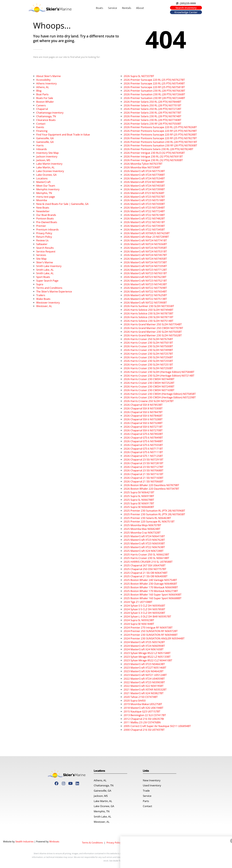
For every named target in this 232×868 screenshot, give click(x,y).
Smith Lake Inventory (49, 266)
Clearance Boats (46, 120)
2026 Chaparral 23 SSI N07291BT (143, 459)
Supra (40, 284)
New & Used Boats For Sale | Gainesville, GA (62, 204)
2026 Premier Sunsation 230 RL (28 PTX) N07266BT (154, 94)
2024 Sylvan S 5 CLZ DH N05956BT (144, 606)
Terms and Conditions (49, 288)
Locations (42, 178)
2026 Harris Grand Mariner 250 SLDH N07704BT (153, 324)
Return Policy (44, 237)
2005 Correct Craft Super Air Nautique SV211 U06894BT (157, 726)
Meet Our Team (46, 186)
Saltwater (42, 244)
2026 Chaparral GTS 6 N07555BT (143, 445)
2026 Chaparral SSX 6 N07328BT (143, 419)
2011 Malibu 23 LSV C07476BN (142, 722)
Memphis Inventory (48, 189)
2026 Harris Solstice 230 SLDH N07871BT (148, 317)
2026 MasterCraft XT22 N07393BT (144, 226)
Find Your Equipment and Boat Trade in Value (63, 134)
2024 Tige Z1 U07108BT (138, 602)
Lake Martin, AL (45, 167)
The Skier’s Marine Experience (54, 291)
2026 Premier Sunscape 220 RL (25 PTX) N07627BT (154, 80)
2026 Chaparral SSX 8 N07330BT (143, 408)
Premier (41, 226)
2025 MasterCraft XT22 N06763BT (144, 547)
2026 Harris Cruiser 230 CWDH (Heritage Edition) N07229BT (160, 397)
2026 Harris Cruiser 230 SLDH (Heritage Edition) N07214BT (159, 376)
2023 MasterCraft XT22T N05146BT (145, 668)
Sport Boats (43, 277)
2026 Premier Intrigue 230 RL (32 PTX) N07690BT (153, 160)
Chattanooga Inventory (50, 113)
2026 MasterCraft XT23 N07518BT (144, 200)
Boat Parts (42, 94)
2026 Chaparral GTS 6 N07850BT (143, 434)
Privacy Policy (44, 233)
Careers (41, 105)
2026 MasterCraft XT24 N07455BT (144, 186)
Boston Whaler (45, 102)
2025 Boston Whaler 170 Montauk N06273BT (151, 591)
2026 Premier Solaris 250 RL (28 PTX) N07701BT (152, 105)
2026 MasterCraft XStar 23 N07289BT (146, 237)
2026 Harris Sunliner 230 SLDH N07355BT (149, 306)
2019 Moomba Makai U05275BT (143, 704)
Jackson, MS (43, 160)
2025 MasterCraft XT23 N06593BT (144, 543)
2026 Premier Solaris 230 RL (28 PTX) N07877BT (152, 113)
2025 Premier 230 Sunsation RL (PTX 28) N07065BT (154, 514)
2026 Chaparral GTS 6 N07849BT (143, 438)
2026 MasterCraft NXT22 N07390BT (145, 303)
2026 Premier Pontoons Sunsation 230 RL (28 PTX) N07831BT (160, 142)
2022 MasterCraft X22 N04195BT (144, 686)
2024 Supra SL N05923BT (139, 620)
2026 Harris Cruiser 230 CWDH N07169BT (149, 390)
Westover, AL (44, 306)
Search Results (45, 248)
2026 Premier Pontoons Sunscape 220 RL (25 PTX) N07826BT (160, 127)
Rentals (127, 8)
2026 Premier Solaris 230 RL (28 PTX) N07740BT (152, 120)
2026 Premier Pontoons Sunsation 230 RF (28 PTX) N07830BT (160, 145)
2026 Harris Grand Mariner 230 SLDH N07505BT (153, 332)
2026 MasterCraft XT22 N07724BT (144, 211)
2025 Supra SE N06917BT (139, 503)
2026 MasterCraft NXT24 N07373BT (145, 262)
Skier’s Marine (45, 262)
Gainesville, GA (45, 138)
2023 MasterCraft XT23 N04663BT (144, 664)
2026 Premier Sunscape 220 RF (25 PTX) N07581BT (154, 87)
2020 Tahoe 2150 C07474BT (141, 697)
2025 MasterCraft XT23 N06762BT (144, 540)
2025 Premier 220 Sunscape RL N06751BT (149, 521)
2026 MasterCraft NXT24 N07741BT (145, 240)
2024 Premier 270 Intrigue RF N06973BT (148, 627)
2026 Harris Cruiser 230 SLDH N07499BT (148, 350)
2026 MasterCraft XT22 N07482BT (144, 218)
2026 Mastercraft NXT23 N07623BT (145, 277)
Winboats (54, 841)
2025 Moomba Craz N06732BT (142, 533)
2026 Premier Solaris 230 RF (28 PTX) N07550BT (152, 124)
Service (113, 8)
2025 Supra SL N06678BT (139, 500)
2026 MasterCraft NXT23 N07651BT (145, 273)
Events (40, 127)
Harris (40, 145)
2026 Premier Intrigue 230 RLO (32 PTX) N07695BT (154, 153)
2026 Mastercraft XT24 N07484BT (144, 182)
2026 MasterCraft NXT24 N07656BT (145, 244)
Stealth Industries (24, 841)
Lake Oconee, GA (46, 175)
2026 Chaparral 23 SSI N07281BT (143, 463)
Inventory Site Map (47, 153)
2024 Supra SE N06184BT (139, 624)
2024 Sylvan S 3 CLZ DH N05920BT (144, 613)
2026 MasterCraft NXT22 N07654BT (145, 291)
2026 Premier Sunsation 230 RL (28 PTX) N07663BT (154, 91)
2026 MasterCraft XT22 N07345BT (144, 229)
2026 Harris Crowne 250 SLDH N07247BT (149, 401)
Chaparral (42, 109)
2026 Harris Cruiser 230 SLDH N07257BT (148, 354)
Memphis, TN (44, 193)
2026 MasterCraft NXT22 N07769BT (145, 288)
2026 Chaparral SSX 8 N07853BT (143, 405)
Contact (41, 124)
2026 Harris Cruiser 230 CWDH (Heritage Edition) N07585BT (160, 394)
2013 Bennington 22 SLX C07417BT (145, 715)
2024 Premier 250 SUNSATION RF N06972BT (151, 631)
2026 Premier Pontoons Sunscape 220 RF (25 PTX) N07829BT (160, 131)
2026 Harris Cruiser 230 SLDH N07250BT (148, 368)
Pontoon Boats (45, 218)
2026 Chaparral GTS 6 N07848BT (143, 441)
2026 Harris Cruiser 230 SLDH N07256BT (148, 357)
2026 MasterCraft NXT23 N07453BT (145, 284)
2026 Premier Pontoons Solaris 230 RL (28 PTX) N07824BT (158, 149)
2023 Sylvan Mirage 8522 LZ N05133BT (147, 657)
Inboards (42, 149)
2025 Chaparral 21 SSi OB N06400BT (146, 576)
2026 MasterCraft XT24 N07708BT (144, 175)
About (140, 8)
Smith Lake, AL (45, 270)
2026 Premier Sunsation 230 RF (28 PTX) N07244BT (154, 98)
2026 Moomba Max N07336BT (142, 167)
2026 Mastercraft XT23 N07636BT (144, 193)
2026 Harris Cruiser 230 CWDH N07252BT (149, 383)
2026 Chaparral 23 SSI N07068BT (143, 470)
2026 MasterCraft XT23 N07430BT (144, 204)
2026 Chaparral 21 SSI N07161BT (143, 474)
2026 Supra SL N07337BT (139, 76)
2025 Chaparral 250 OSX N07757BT (145, 569)
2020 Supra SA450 (135, 701)
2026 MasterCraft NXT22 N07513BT (145, 299)
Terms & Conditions (92, 843)
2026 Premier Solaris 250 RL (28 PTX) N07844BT (152, 102)
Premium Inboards (47, 229)
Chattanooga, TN (46, 116)
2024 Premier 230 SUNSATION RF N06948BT (151, 635)
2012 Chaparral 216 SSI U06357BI (144, 719)
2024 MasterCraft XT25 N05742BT (144, 642)
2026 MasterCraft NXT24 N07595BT (145, 248)
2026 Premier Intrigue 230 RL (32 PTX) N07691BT (153, 156)
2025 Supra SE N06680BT (139, 507)
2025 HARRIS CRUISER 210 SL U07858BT (148, 562)
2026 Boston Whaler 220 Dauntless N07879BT (151, 485)
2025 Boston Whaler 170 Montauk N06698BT (151, 587)
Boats (100, 8)
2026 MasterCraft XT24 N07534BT (144, 178)
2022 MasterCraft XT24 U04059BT (144, 679)
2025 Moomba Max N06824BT (142, 529)
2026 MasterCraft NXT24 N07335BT (145, 266)
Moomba (42, 200)
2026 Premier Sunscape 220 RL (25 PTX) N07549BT (154, 83)
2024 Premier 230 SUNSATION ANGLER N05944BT (154, 638)
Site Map (41, 259)
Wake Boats (43, 299)
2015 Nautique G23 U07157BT (142, 711)
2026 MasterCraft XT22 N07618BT (144, 215)
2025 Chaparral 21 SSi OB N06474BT (146, 573)
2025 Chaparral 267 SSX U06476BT (145, 565)
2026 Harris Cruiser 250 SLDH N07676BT (148, 339)
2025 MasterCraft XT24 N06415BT (144, 536)
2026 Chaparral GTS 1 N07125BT (143, 456)
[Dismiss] (168, 852)
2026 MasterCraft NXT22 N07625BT (145, 295)
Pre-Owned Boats (47, 222)
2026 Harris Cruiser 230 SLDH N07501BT (148, 343)
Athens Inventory (46, 83)
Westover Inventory (48, 303)
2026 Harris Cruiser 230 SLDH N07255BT (148, 361)
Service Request (46, 251)
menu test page (46, 197)
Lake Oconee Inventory (50, 171)
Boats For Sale (45, 98)
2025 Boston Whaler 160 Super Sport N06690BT (153, 594)
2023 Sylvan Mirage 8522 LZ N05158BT (147, 653)
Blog (39, 91)
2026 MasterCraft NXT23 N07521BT (145, 281)
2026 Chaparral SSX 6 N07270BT (143, 430)
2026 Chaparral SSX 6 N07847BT (143, 412)
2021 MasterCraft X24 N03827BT (144, 693)
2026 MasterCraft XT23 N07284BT (144, 208)
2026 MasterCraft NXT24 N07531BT (145, 251)
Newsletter (43, 211)
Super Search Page (47, 281)
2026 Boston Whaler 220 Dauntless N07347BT (151, 489)
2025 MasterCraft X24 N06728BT (144, 551)
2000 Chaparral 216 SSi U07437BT (144, 730)
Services (41, 255)
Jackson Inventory (47, 156)
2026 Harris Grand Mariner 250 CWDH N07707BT (153, 328)
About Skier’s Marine (48, 76)
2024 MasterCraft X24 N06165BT (144, 649)
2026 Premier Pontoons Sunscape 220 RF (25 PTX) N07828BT (160, 134)
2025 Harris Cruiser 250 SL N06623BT (146, 554)
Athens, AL (43, 87)
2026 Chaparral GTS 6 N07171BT (143, 449)
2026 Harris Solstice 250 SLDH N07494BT (148, 310)
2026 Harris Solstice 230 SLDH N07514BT (148, 321)
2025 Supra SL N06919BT (139, 496)
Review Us (42, 240)
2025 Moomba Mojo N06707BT (142, 525)
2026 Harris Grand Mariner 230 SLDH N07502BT (153, 335)
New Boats (43, 208)
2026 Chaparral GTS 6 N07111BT (143, 452)
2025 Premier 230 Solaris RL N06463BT (147, 518)
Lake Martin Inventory (49, 164)
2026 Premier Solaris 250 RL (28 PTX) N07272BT (152, 109)
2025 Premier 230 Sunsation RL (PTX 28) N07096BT (154, 511)
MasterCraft (43, 182)
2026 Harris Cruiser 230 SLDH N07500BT (148, 346)
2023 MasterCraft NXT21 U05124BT (145, 675)
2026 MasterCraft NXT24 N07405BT (145, 259)
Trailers (41, 295)
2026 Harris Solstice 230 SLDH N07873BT (148, 313)
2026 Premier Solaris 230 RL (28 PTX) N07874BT (152, 116)
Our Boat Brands (46, 215)
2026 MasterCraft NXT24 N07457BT (145, 255)
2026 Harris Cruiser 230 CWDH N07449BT (149, 379)
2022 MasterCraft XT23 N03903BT (144, 682)
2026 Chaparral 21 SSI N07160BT (143, 478)
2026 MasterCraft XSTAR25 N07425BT (147, 233)
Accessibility (43, 80)
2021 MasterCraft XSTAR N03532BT (145, 689)
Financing (42, 131)
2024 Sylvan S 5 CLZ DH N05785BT (144, 609)
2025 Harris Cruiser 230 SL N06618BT (146, 558)
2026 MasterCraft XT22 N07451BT (144, 222)
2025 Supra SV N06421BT (139, 492)
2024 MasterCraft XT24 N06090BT (144, 646)
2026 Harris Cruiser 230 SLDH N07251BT (148, 364)
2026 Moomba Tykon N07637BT (143, 164)
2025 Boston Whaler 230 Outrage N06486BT (150, 584)
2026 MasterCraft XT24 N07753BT (144, 171)
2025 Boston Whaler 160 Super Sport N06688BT (153, 598)
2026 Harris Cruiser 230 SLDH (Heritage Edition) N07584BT (159, 372)
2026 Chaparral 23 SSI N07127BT (143, 467)
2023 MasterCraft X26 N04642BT (144, 671)
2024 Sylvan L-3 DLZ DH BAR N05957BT (147, 616)
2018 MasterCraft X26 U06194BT (143, 708)
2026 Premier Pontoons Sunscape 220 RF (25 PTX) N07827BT (160, 138)
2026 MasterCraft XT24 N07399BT (144, 189)
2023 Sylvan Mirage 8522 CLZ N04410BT (148, 660)
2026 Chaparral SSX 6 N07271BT (143, 427)
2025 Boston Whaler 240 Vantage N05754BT (150, 580)
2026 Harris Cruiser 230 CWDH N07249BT (149, 386)
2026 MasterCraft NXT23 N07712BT (145, 270)
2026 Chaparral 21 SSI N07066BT (143, 481)
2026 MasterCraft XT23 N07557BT (144, 197)
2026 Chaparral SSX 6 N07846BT (143, 416)
